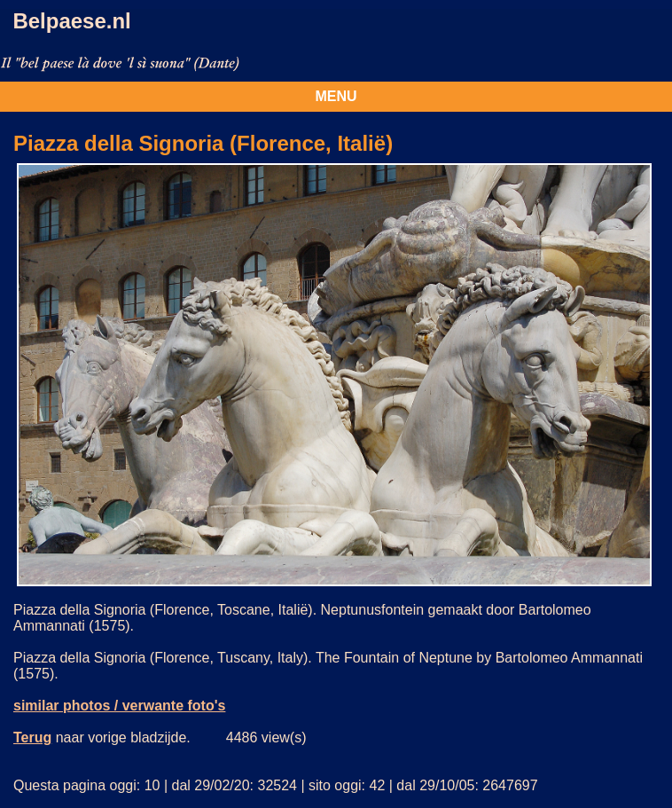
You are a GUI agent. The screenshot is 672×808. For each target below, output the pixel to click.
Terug (32, 737)
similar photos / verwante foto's (119, 706)
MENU (336, 96)
